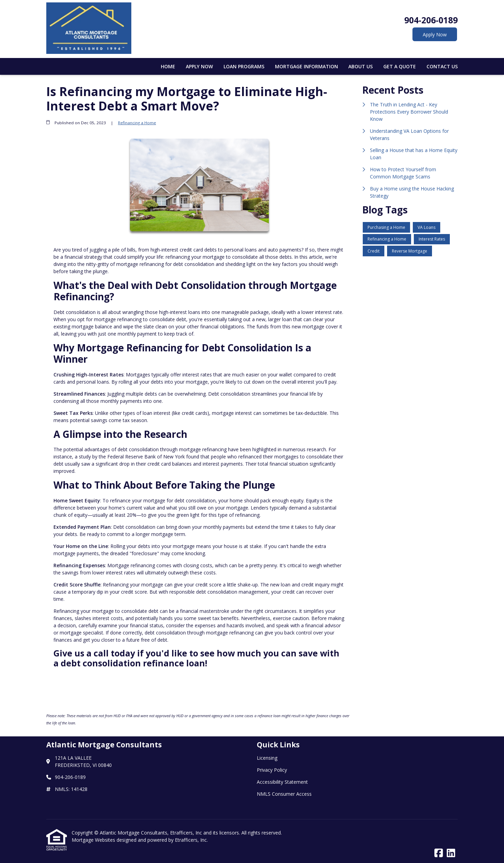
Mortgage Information (307, 66)
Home (168, 66)
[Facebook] (439, 853)
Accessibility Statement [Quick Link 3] (282, 782)
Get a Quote (400, 66)
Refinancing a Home (137, 123)
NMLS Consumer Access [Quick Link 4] (284, 794)
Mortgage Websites (94, 840)
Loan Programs (244, 66)
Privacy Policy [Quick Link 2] (272, 770)
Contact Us (442, 66)
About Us (361, 66)
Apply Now (435, 34)
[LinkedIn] (451, 853)
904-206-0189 (431, 20)
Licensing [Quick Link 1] (267, 758)
